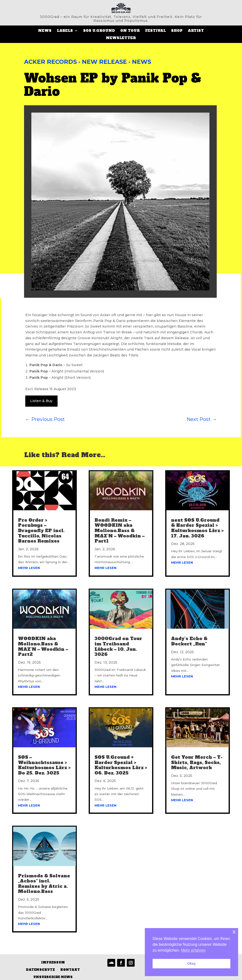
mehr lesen (29, 568)
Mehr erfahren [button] (193, 950)
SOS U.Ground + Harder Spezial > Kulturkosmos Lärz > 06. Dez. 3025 (121, 765)
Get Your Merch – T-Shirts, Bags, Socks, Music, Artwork (197, 762)
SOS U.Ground (99, 31)
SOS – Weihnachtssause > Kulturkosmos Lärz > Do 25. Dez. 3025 (44, 765)
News (45, 31)
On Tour (130, 31)
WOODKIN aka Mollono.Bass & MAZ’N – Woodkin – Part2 (43, 646)
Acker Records (50, 62)
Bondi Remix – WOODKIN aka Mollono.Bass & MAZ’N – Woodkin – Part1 (120, 531)
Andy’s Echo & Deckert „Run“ (189, 641)
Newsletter (121, 38)
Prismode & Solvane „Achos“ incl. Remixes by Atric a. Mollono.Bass (44, 883)
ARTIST (196, 31)
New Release (104, 62)
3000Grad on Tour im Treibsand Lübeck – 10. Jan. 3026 (118, 646)
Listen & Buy (41, 401)
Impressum (53, 963)
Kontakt (70, 970)
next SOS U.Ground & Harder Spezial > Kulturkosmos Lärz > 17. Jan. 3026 (197, 528)
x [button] (234, 932)
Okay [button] (191, 964)
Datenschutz (40, 970)
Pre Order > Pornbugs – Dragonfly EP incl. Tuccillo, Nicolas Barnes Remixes (41, 531)
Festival (155, 31)
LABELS (65, 31)
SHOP (177, 31)
